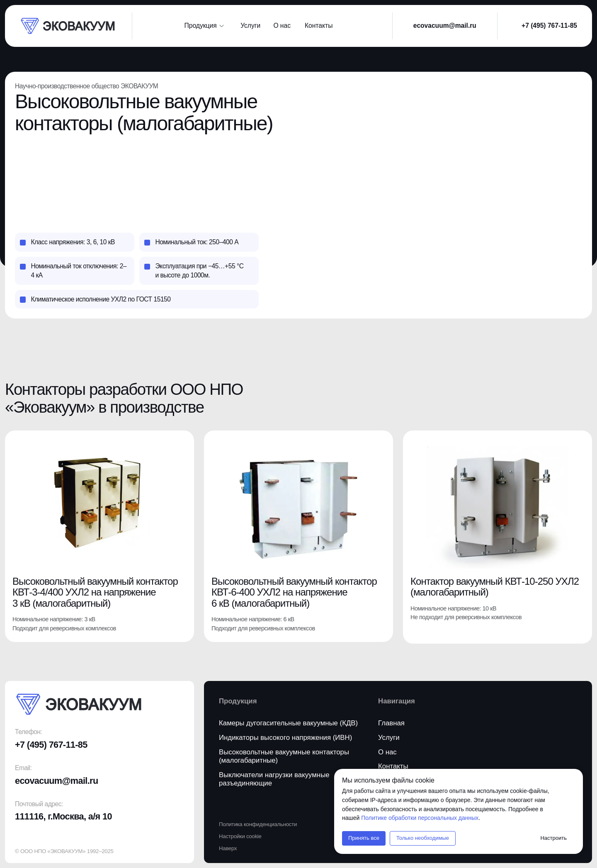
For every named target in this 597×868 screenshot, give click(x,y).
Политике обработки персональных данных (420, 818)
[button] (321, 26)
